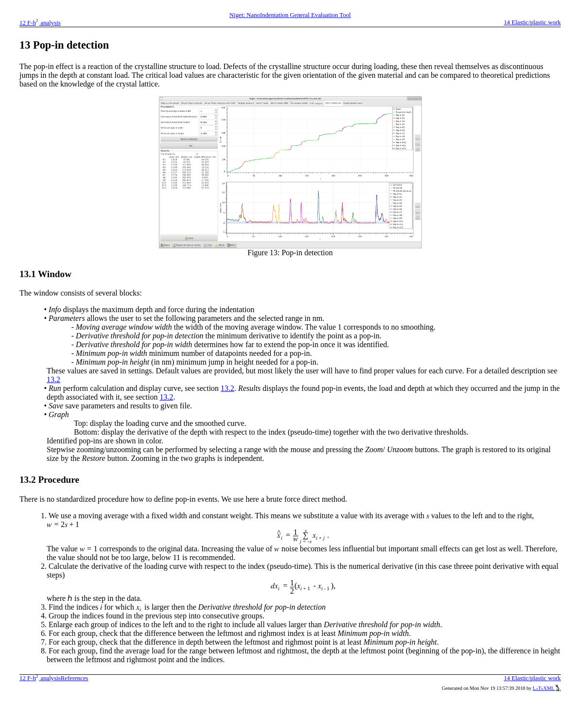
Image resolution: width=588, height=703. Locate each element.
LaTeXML (547, 688)
